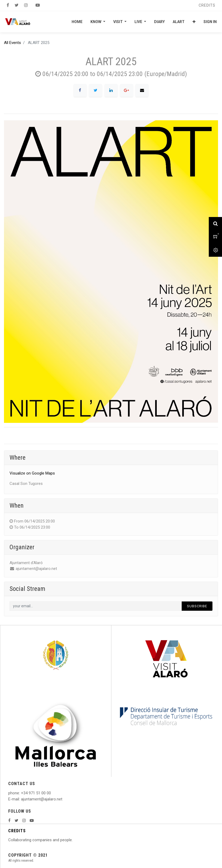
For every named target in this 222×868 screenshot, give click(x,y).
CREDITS (17, 831)
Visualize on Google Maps (32, 473)
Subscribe (197, 606)
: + (21, 793)
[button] (194, 22)
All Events (12, 43)
